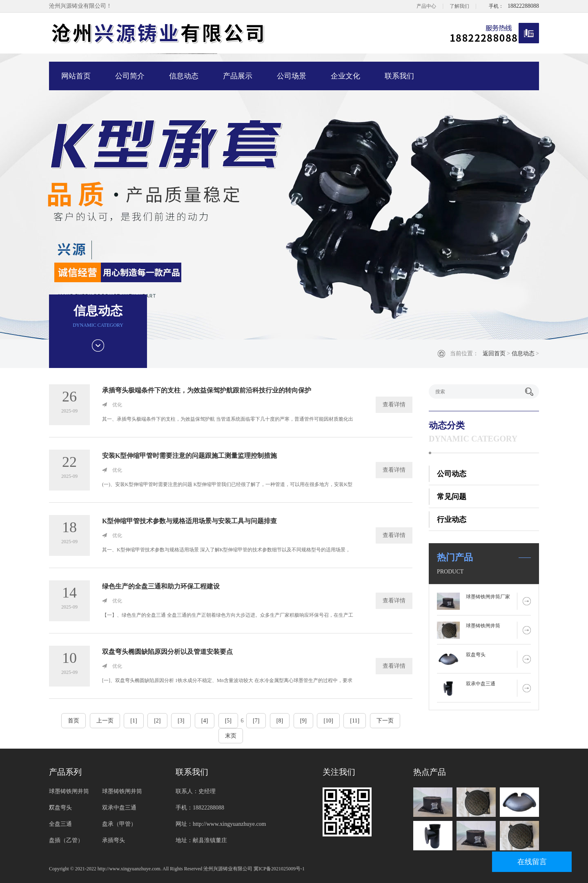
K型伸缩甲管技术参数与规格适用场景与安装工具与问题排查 (189, 521)
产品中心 (426, 6)
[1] (134, 721)
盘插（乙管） (66, 840)
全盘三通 (60, 824)
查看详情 (394, 405)
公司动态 (452, 474)
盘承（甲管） (119, 824)
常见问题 (452, 497)
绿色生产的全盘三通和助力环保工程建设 (161, 586)
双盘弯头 (476, 655)
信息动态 (184, 76)
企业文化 (345, 76)
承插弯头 (114, 840)
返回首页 (494, 353)
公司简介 (130, 76)
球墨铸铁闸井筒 (483, 626)
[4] (205, 721)
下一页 (385, 721)
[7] (256, 721)
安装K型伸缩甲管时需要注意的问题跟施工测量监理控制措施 (189, 456)
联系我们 (399, 76)
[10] (328, 721)
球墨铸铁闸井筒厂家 (488, 597)
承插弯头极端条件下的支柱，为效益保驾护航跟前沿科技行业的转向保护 (207, 390)
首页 (73, 721)
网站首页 (76, 76)
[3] (181, 721)
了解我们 (459, 6)
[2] (157, 721)
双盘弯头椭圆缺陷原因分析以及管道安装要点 (167, 652)
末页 (231, 736)
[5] (228, 721)
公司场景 (292, 76)
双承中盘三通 (481, 684)
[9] (303, 721)
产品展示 (238, 76)
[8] (280, 721)
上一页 (105, 721)
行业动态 (452, 520)
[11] (355, 721)
